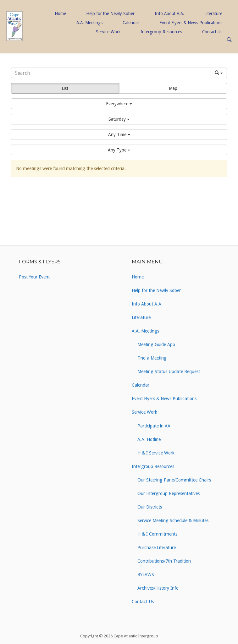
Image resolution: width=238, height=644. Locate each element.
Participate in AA (154, 426)
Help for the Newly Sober (110, 14)
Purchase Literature (157, 548)
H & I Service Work (156, 453)
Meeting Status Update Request (169, 372)
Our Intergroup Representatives (169, 493)
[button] (119, 104)
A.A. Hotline (149, 439)
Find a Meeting (152, 358)
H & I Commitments (157, 534)
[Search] (111, 73)
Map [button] (173, 88)
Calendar (131, 23)
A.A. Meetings (89, 23)
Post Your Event (34, 277)
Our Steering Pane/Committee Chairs (174, 480)
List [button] (65, 88)
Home (60, 14)
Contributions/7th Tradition (164, 561)
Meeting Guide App (156, 344)
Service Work (108, 32)
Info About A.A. (169, 14)
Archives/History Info (158, 588)
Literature (213, 14)
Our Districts (150, 507)
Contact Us (212, 32)
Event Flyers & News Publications (191, 23)
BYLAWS (146, 575)
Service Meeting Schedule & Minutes (173, 520)
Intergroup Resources (161, 32)
